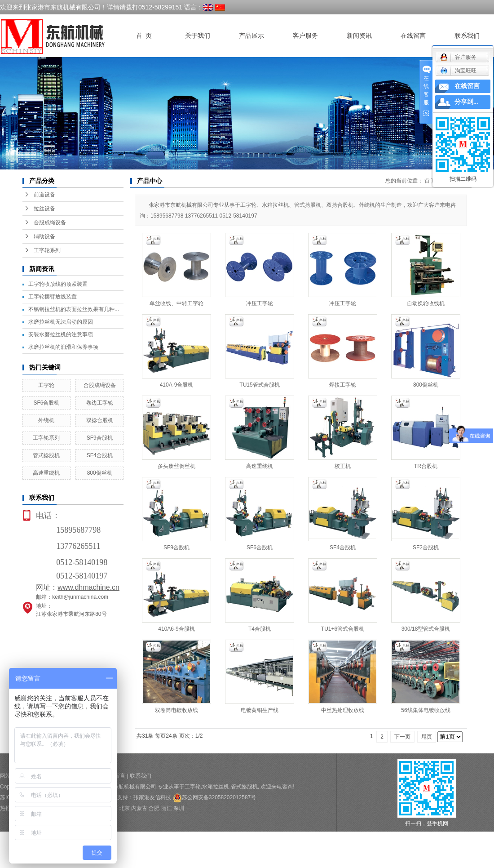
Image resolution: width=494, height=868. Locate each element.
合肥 (154, 808)
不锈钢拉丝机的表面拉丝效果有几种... (74, 309)
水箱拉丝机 (216, 787)
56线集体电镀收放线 (426, 710)
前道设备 (44, 195)
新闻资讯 (359, 36)
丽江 (167, 808)
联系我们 (467, 36)
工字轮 (46, 385)
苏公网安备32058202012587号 (214, 797)
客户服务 (305, 36)
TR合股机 (426, 466)
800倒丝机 (100, 473)
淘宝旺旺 (458, 71)
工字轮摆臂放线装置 (53, 297)
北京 (124, 808)
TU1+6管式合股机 (343, 629)
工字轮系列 (47, 250)
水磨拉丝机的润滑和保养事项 (63, 347)
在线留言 (413, 36)
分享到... (466, 102)
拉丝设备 (44, 209)
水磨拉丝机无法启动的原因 (61, 322)
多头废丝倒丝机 (176, 466)
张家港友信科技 (152, 797)
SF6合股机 (46, 403)
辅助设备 (44, 236)
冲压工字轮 (260, 303)
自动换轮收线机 (426, 303)
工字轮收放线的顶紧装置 (58, 284)
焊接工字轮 (343, 385)
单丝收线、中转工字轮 (176, 303)
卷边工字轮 (100, 403)
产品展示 (251, 36)
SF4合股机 (100, 455)
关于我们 (198, 36)
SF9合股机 (100, 438)
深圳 (179, 808)
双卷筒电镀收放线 (176, 710)
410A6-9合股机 (176, 629)
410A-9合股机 (177, 385)
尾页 (427, 737)
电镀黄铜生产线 (260, 710)
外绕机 (46, 420)
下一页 (402, 737)
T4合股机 (260, 629)
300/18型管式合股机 (426, 629)
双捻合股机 (100, 420)
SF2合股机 (426, 548)
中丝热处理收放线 (343, 710)
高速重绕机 (46, 473)
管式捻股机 (46, 455)
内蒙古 (139, 808)
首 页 (144, 36)
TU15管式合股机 (259, 385)
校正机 (343, 466)
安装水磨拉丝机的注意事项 (61, 334)
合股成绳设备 (50, 223)
